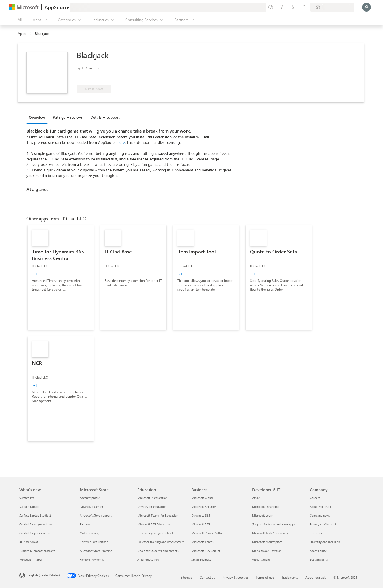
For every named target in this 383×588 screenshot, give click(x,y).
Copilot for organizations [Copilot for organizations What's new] (36, 524)
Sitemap (186, 577)
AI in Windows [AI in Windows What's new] (29, 542)
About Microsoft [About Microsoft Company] (320, 507)
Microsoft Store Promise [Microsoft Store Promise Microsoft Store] (96, 551)
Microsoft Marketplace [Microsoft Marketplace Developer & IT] (267, 542)
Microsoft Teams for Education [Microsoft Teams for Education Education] (158, 515)
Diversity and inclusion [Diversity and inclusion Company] (325, 542)
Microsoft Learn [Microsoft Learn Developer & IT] (263, 515)
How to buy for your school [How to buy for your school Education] (155, 533)
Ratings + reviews (68, 117)
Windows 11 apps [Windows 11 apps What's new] (31, 559)
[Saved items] (293, 7)
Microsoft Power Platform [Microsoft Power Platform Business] (208, 533)
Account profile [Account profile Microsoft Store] (90, 498)
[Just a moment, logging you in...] (366, 7)
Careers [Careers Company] (315, 498)
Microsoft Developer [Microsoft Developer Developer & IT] (266, 507)
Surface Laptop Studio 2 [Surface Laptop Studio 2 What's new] (35, 515)
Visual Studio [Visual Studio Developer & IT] (261, 559)
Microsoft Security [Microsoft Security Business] (203, 507)
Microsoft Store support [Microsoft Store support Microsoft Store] (96, 515)
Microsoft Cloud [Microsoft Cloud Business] (202, 498)
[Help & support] (282, 7)
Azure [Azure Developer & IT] (256, 498)
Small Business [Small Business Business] (201, 559)
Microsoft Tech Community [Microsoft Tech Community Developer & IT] (270, 533)
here (121, 142)
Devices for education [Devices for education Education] (152, 507)
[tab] (38, 117)
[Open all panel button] (16, 20)
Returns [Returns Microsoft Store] (85, 524)
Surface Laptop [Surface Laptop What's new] (29, 507)
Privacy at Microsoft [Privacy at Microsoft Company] (323, 524)
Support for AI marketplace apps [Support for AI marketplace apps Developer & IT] (274, 524)
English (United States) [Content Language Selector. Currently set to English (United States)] (44, 575)
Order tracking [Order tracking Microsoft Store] (89, 533)
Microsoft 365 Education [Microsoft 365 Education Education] (154, 524)
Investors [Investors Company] (316, 533)
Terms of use (265, 577)
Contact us (207, 577)
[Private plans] (304, 7)
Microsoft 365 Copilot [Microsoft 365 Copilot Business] (206, 551)
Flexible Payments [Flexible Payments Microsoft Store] (92, 559)
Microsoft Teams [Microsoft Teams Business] (203, 542)
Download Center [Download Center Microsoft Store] (92, 507)
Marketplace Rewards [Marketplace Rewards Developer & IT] (267, 551)
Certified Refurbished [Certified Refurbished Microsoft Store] (94, 542)
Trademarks (290, 577)
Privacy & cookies (235, 577)
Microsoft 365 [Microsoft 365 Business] (201, 524)
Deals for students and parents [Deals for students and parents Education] (158, 551)
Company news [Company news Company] (320, 515)
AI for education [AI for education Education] (148, 559)
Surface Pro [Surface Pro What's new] (27, 498)
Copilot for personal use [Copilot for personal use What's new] (35, 533)
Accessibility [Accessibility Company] (318, 551)
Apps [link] (22, 33)
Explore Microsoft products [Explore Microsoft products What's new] (37, 551)
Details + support (105, 117)
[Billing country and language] (332, 7)
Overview (37, 117)
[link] (61, 277)
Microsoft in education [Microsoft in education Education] (152, 498)
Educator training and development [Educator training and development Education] (161, 542)
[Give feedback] (271, 7)
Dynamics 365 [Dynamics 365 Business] (201, 515)
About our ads (316, 577)
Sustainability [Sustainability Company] (319, 559)
